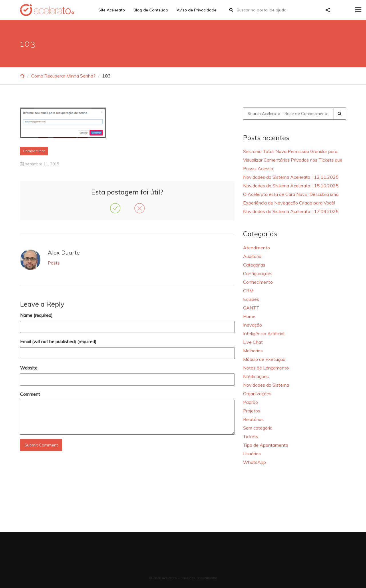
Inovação (252, 325)
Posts (54, 263)
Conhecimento (258, 282)
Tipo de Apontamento (266, 445)
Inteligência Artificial (264, 333)
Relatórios (253, 419)
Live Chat (253, 342)
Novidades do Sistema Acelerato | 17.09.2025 (291, 211)
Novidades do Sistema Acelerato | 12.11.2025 (291, 177)
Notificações (256, 376)
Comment (30, 394)
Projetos (252, 411)
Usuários (252, 454)
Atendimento (256, 248)
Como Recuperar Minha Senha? (63, 76)
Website (29, 368)
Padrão (250, 402)
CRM (248, 291)
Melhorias (253, 351)
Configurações (258, 273)
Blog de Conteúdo (151, 10)
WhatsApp (254, 462)
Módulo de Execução (264, 359)
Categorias (254, 265)
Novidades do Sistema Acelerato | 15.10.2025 (291, 186)
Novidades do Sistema (266, 385)
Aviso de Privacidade (197, 10)
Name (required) (36, 315)
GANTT (251, 308)
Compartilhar (34, 151)
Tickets (251, 436)
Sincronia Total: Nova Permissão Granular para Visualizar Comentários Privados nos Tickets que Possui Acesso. (293, 160)
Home (249, 316)
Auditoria (252, 256)
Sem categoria (258, 428)
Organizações (257, 394)
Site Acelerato (112, 10)
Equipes (251, 299)
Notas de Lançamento (266, 368)
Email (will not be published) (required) (58, 341)
